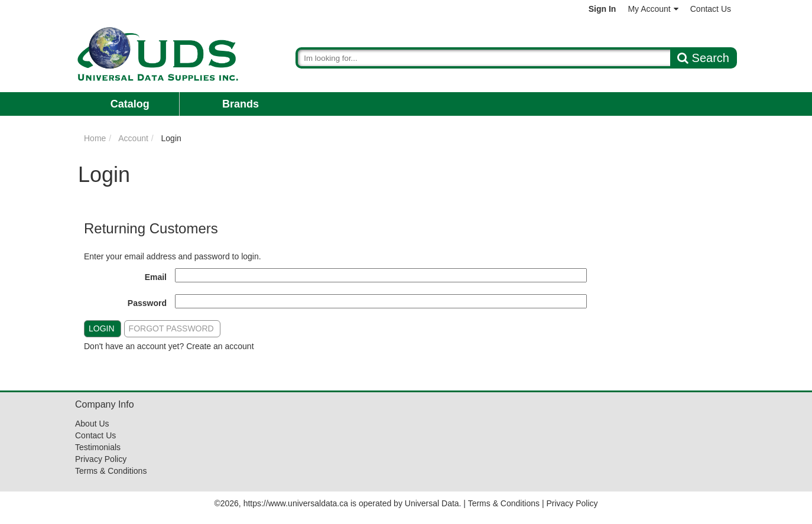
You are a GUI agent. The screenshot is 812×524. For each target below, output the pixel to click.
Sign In (602, 9)
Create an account (220, 346)
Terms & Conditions (111, 471)
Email (156, 277)
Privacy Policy (101, 459)
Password (147, 303)
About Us (92, 424)
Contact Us (711, 9)
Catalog (130, 104)
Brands (241, 104)
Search (703, 58)
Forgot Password (171, 328)
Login (102, 328)
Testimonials (98, 447)
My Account (653, 9)
